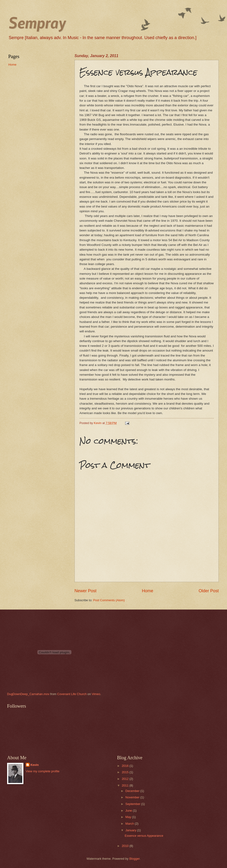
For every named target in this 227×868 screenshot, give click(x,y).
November (133, 797)
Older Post (209, 591)
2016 (126, 766)
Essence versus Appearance (144, 836)
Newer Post (85, 591)
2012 (126, 779)
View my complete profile (43, 771)
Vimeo (96, 694)
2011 (126, 785)
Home (148, 591)
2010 (126, 846)
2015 (126, 772)
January (131, 830)
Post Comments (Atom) (109, 600)
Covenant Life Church (72, 694)
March (130, 824)
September (133, 804)
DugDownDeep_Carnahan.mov (28, 694)
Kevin (35, 765)
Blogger (135, 859)
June (129, 811)
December (133, 791)
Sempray (37, 22)
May (129, 817)
